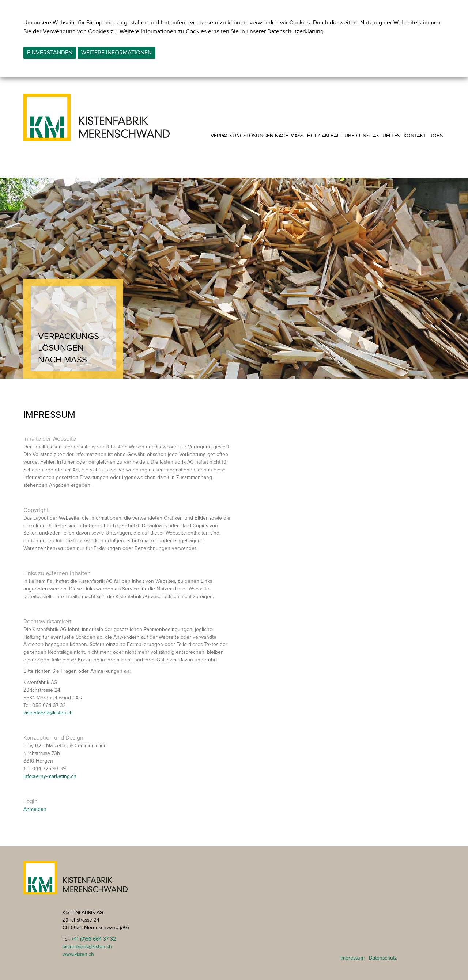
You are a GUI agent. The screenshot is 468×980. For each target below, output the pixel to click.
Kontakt (415, 136)
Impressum (352, 958)
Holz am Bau (324, 136)
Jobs (436, 136)
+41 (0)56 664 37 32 (94, 939)
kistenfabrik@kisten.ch (48, 713)
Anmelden (35, 809)
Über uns (357, 136)
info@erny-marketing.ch (50, 776)
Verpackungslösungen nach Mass (257, 136)
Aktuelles (386, 136)
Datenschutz (383, 958)
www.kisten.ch (78, 954)
